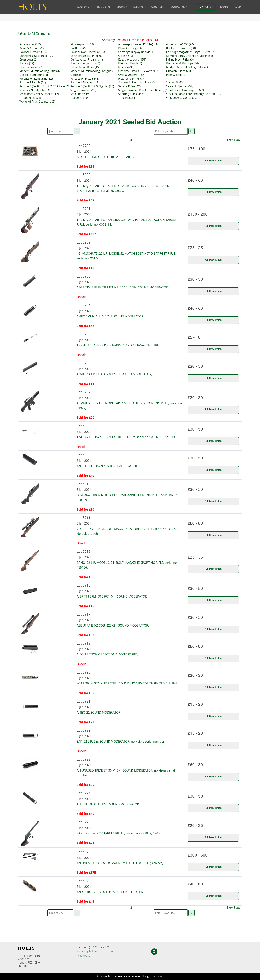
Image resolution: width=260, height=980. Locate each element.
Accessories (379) (31, 44)
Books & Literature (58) (181, 48)
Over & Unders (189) (131, 75)
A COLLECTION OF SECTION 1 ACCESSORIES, (108, 654)
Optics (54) (77, 75)
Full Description (213, 161)
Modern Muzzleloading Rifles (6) (40, 71)
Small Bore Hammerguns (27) (185, 90)
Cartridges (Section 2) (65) (87, 56)
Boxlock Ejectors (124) (33, 52)
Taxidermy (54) (80, 98)
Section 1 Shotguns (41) (85, 82)
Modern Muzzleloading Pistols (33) (188, 67)
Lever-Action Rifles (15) (85, 67)
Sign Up (225, 7)
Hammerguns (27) (31, 67)
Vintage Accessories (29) (181, 98)
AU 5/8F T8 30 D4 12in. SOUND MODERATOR (108, 804)
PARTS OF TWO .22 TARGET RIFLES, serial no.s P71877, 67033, (120, 833)
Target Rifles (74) (30, 98)
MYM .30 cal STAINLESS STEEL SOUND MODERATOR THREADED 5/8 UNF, (127, 683)
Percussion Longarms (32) (36, 79)
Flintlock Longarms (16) (85, 63)
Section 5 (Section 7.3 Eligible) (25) (92, 86)
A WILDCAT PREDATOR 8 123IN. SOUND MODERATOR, (114, 374)
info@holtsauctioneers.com (99, 951)
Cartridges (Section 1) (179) (37, 56)
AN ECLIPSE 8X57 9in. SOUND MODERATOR (107, 466)
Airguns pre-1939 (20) (180, 44)
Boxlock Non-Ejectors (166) (88, 52)
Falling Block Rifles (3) (180, 59)
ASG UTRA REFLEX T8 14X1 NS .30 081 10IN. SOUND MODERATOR (122, 287)
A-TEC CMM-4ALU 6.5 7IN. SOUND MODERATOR (110, 316)
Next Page (234, 140)
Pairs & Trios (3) (176, 75)
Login (238, 7)
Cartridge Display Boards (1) (136, 52)
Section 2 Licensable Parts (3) (137, 82)
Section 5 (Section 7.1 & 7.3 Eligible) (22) (45, 86)
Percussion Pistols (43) (85, 79)
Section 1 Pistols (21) (33, 82)
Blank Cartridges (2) (131, 48)
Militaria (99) (126, 67)
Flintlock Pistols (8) (130, 63)
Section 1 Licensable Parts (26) (137, 40)
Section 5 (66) (175, 82)
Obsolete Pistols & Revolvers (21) (139, 71)
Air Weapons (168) (82, 44)
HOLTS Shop (104, 7)
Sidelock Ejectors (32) (180, 86)
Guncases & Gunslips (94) (182, 63)
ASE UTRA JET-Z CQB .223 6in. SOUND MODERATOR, (113, 625)
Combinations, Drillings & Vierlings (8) (190, 56)
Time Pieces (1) (128, 98)
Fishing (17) (27, 63)
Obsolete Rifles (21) (178, 71)
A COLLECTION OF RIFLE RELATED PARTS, (105, 157)
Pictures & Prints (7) (131, 79)
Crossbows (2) (28, 59)
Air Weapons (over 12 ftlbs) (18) (138, 44)
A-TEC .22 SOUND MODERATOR (99, 712)
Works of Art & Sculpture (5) (37, 101)
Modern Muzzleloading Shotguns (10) (94, 71)
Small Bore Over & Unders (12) (39, 94)
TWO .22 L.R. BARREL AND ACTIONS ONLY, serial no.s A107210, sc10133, (127, 437)
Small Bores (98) (81, 94)
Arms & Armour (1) (31, 48)
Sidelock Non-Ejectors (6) (35, 90)
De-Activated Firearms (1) (87, 59)
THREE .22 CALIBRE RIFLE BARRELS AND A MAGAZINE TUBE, (118, 345)
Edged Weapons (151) (132, 59)
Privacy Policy (83, 956)
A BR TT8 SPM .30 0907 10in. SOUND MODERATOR (112, 596)
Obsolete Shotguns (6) (34, 75)
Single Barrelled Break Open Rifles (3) (142, 90)
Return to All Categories (34, 33)
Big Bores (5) (78, 48)
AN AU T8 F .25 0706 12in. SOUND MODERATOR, (110, 892)
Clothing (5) (126, 56)
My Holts (205, 7)
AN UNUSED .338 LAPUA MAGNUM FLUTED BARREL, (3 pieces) (120, 863)
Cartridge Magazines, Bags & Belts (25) (191, 52)
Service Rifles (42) (129, 86)
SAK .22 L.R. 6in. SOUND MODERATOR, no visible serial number (121, 741)
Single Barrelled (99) (83, 90)
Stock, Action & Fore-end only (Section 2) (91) (195, 94)
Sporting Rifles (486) (131, 94)
